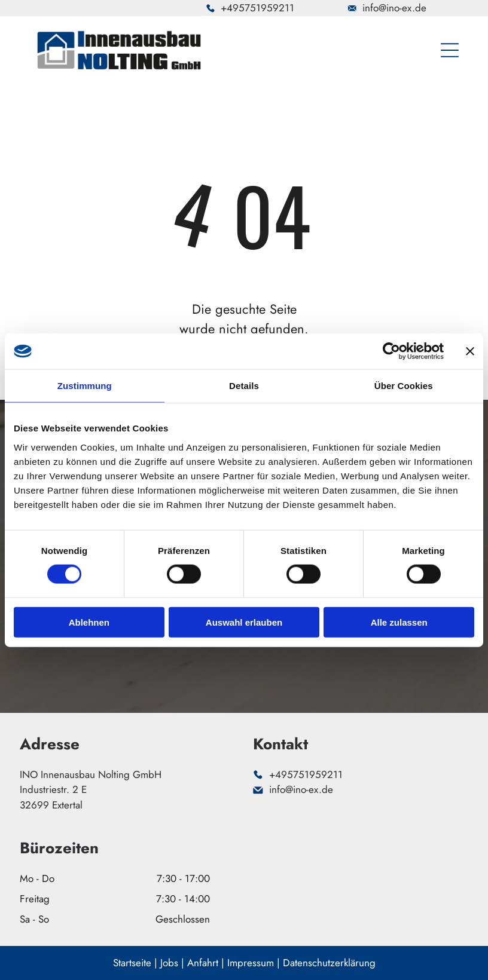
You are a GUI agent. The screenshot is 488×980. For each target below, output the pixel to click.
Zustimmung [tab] (85, 386)
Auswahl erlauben (244, 622)
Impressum (251, 963)
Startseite (132, 963)
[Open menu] (450, 50)
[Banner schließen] (470, 351)
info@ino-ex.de (394, 8)
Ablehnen (89, 622)
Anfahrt (203, 963)
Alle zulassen (399, 622)
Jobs (169, 963)
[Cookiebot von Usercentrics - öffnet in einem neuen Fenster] (391, 351)
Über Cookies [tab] (404, 386)
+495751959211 (257, 8)
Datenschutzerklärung (329, 963)
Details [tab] (244, 386)
